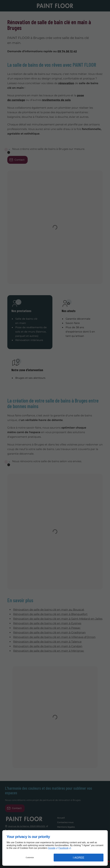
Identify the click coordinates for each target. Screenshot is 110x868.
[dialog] (55, 848)
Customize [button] (30, 858)
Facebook (63, 848)
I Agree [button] (78, 858)
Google (52, 848)
